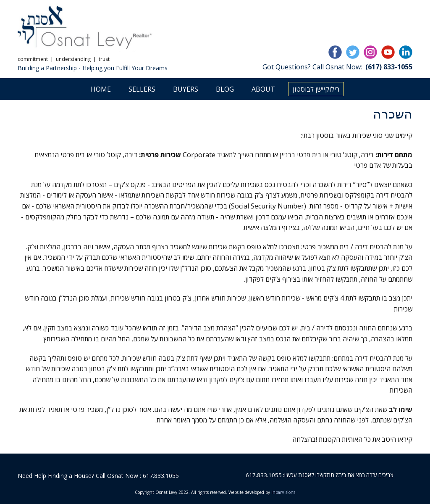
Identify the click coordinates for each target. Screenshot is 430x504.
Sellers (142, 89)
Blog (225, 89)
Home (101, 89)
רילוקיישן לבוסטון (316, 89)
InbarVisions (283, 492)
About (263, 89)
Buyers (186, 89)
